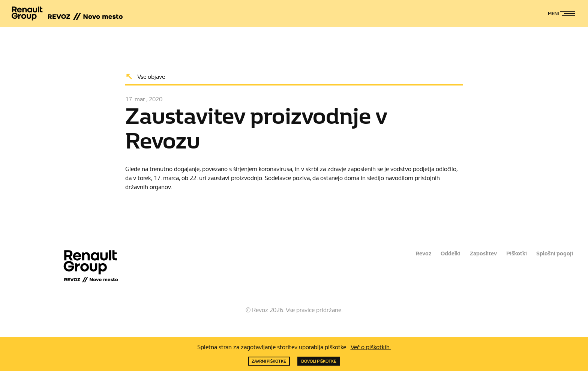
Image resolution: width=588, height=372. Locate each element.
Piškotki (515, 254)
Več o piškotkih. (371, 347)
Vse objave (151, 76)
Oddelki (446, 254)
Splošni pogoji (554, 254)
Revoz (417, 254)
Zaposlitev (481, 254)
